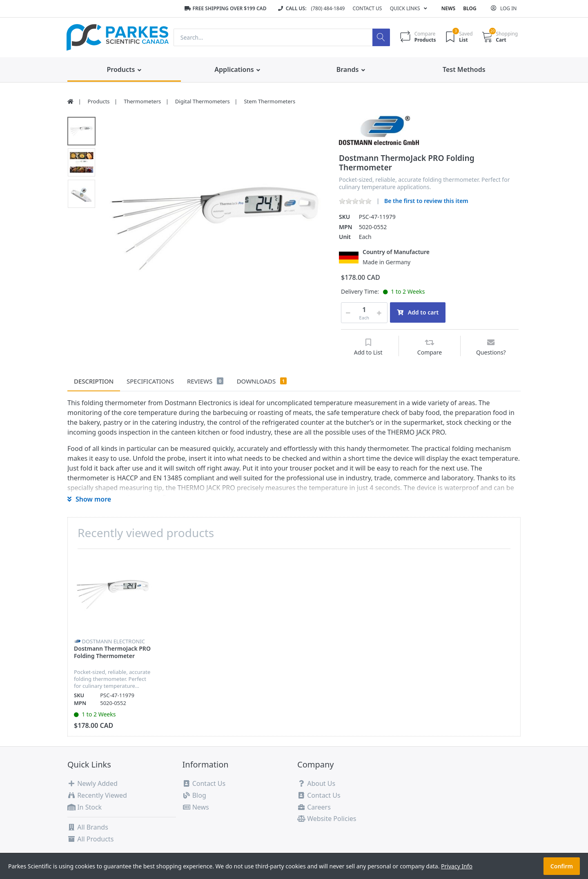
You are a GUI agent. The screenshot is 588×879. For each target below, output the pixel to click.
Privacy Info (457, 866)
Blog (470, 8)
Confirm (562, 866)
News (448, 8)
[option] (215, 227)
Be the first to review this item (426, 201)
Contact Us (367, 8)
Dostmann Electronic (113, 641)
